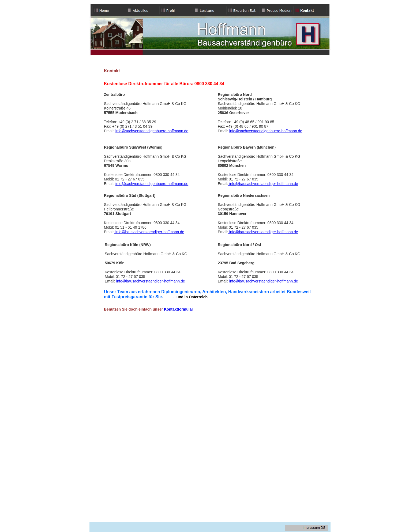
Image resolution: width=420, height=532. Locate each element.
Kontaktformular (179, 309)
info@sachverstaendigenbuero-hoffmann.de (152, 131)
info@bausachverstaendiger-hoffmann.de (263, 184)
